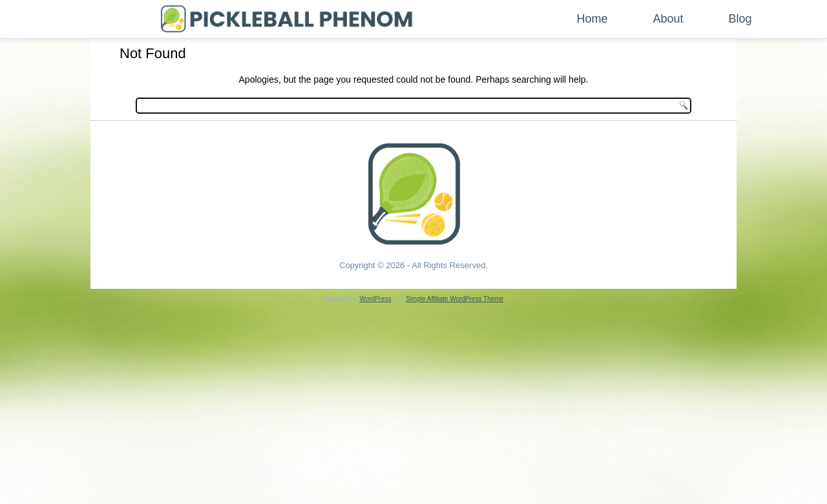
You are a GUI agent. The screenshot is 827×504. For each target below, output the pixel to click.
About (668, 19)
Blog (740, 19)
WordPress (375, 299)
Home (592, 19)
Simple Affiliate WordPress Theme (455, 299)
